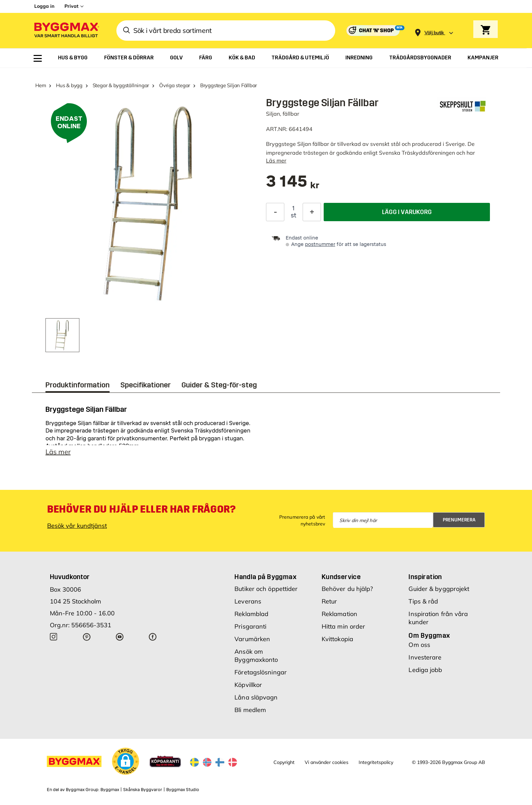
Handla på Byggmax (265, 577)
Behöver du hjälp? (347, 589)
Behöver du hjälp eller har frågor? (141, 509)
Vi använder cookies (327, 762)
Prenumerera (459, 520)
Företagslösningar (261, 672)
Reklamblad (251, 614)
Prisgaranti (250, 626)
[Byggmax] (66, 31)
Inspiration (425, 577)
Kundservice (341, 577)
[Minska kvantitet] (275, 212)
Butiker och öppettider (266, 589)
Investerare (425, 657)
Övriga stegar (175, 85)
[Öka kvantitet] (312, 212)
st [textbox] (293, 215)
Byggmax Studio (183, 790)
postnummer (320, 244)
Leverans (248, 601)
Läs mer (276, 160)
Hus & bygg (69, 85)
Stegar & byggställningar (121, 85)
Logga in (44, 6)
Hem (41, 85)
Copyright (284, 762)
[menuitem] (38, 58)
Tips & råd (423, 601)
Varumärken (252, 639)
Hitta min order (344, 626)
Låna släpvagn (256, 697)
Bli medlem (250, 710)
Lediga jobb (425, 670)
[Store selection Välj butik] (434, 33)
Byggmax (110, 790)
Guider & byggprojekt (439, 589)
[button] (126, 761)
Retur (329, 601)
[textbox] (293, 185)
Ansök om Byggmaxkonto (256, 656)
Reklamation (339, 614)
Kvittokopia (337, 639)
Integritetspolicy (376, 762)
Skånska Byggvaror (143, 790)
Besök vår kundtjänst (77, 526)
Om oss (419, 645)
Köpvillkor (248, 685)
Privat (71, 6)
